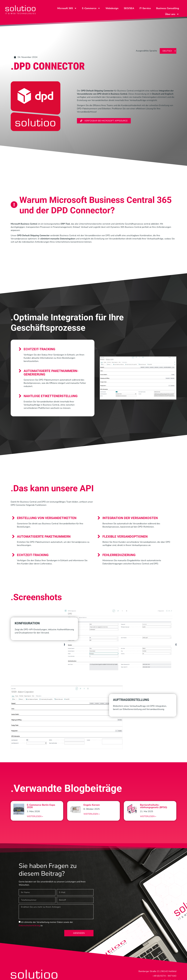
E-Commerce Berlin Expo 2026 (41, 806)
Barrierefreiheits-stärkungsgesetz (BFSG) (154, 806)
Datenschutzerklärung (29, 926)
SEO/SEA (129, 8)
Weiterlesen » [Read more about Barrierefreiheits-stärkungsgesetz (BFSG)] (148, 816)
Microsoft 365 (67, 8)
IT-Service (145, 8)
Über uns (172, 14)
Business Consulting (168, 8)
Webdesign (112, 8)
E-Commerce (91, 8)
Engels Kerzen (92, 805)
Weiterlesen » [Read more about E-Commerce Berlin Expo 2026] (35, 816)
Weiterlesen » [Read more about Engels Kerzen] (92, 814)
